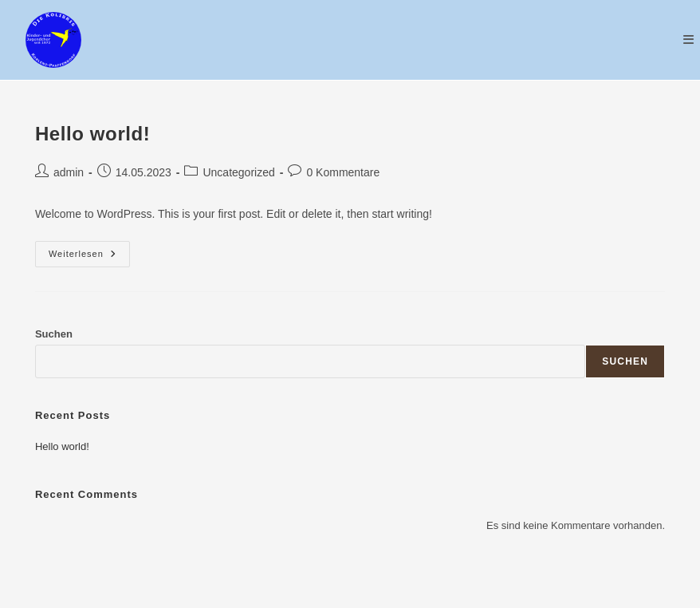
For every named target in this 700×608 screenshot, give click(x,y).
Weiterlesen (89, 258)
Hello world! (93, 134)
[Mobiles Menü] (689, 39)
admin (69, 172)
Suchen (54, 334)
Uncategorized (238, 172)
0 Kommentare (343, 172)
